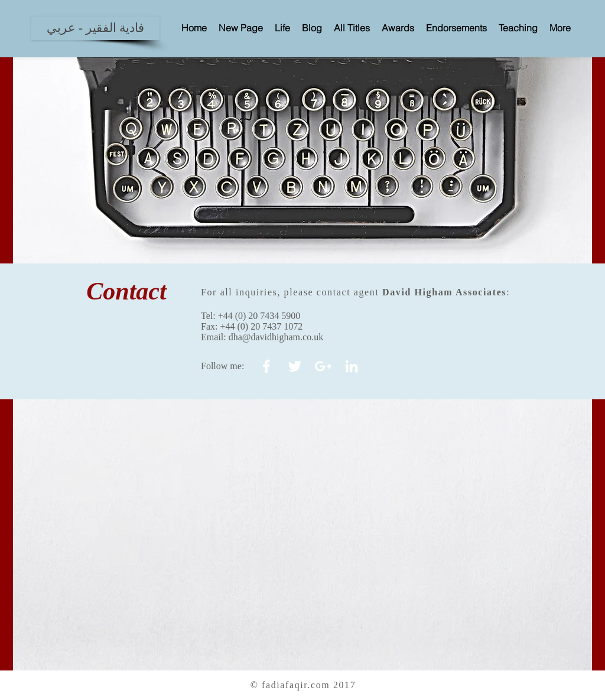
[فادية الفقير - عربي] (95, 28)
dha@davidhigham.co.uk (276, 337)
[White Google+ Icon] (323, 366)
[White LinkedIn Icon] (352, 366)
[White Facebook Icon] (266, 366)
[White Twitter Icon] (295, 366)
